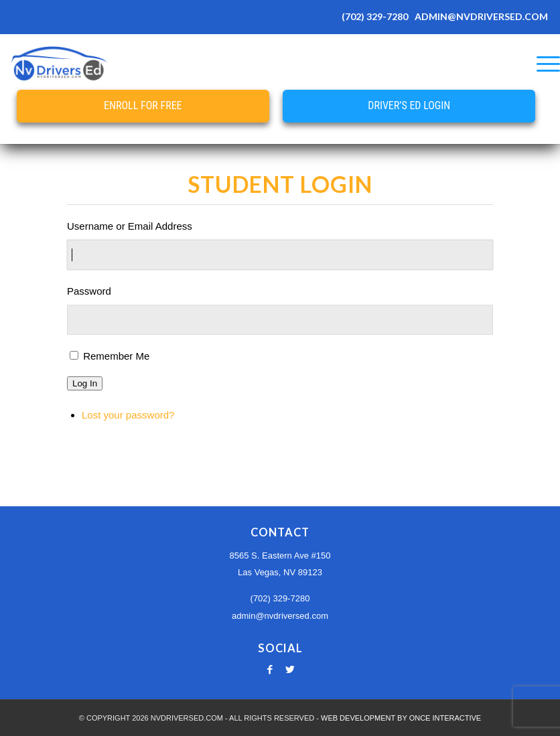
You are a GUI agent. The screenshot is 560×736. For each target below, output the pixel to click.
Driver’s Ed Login (409, 105)
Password (89, 291)
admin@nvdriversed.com (280, 616)
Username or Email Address (130, 226)
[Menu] (542, 64)
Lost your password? (128, 415)
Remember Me (116, 356)
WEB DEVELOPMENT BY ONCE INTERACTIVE (401, 718)
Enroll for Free (143, 105)
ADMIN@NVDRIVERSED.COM (481, 16)
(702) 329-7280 (375, 16)
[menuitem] (542, 64)
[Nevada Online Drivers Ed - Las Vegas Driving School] (59, 64)
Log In (85, 383)
